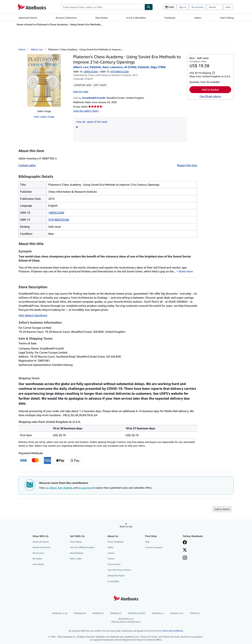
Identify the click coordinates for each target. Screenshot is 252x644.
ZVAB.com (195, 613)
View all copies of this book (92, 122)
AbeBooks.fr (98, 613)
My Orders (37, 559)
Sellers (198, 18)
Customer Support (154, 547)
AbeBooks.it (116, 613)
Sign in (183, 7)
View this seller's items (86, 111)
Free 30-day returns (210, 96)
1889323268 (90, 72)
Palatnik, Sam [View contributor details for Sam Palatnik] (99, 67)
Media (110, 547)
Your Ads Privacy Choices (119, 570)
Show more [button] (186, 271)
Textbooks (170, 18)
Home (22, 49)
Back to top (126, 526)
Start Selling (227, 18)
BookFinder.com (126, 620)
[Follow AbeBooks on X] (185, 550)
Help (228, 7)
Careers (111, 553)
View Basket (38, 564)
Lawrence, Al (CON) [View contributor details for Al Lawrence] (123, 67)
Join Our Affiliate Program (82, 547)
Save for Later (81, 91)
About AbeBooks (116, 542)
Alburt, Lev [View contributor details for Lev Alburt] (37, 49)
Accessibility (113, 581)
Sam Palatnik (65, 488)
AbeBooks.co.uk (60, 613)
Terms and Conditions (173, 631)
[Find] (149, 7)
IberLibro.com (177, 613)
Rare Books (102, 18)
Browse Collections (66, 18)
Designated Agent (116, 575)
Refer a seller (76, 559)
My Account (198, 7)
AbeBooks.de (80, 613)
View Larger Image (44, 117)
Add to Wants (222, 509)
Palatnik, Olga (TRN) (152, 67)
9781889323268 (59, 220)
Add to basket (210, 90)
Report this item (187, 165)
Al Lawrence (85, 488)
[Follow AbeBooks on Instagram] (185, 558)
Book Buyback (77, 553)
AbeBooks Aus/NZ (137, 613)
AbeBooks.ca (158, 613)
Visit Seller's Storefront (33, 315)
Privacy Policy (114, 564)
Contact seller (27, 165)
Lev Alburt (51, 488)
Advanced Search (28, 18)
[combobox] (103, 7)
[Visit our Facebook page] (185, 543)
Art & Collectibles (136, 18)
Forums (111, 559)
